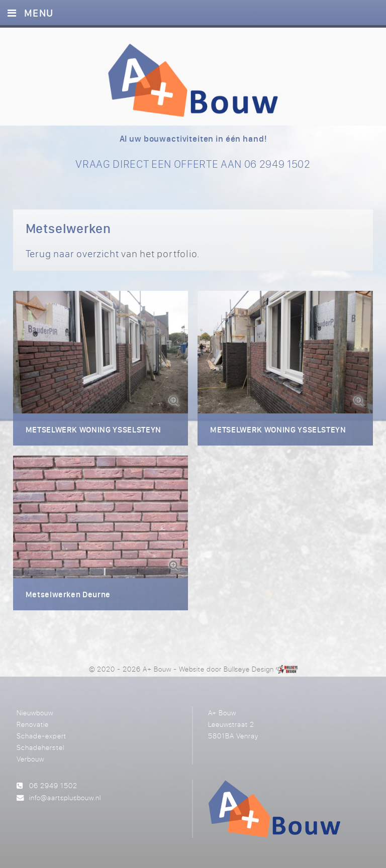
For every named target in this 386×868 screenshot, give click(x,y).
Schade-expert (41, 736)
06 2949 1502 (53, 785)
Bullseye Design (249, 669)
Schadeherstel (40, 747)
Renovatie (33, 724)
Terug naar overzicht (72, 253)
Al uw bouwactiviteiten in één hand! (193, 139)
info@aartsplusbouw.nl (65, 797)
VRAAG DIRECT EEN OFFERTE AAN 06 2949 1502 (193, 164)
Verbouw (30, 759)
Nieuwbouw (35, 713)
